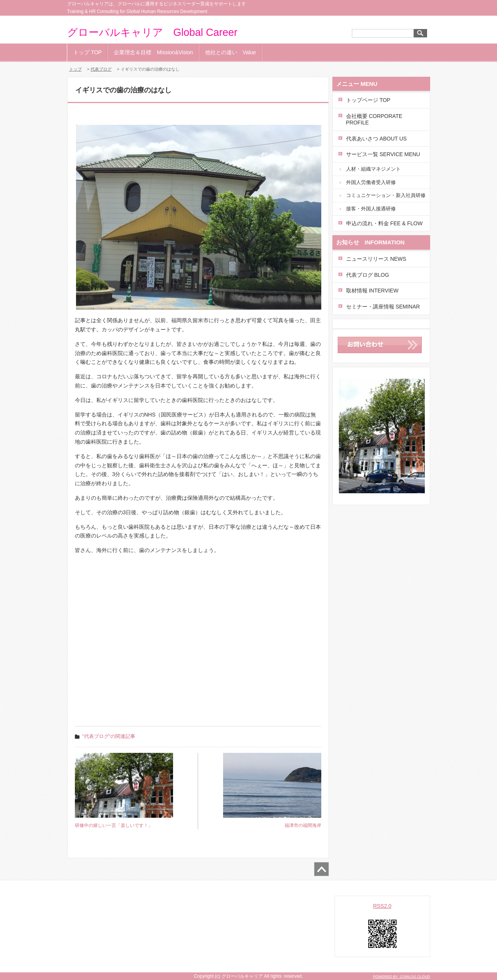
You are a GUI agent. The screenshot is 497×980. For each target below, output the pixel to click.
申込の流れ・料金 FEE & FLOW (384, 223)
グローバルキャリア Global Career (152, 32)
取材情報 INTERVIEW (372, 291)
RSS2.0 (382, 906)
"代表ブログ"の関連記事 (109, 736)
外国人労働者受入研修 (371, 182)
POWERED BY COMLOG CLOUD (401, 976)
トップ (75, 69)
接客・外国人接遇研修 (371, 209)
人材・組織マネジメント (373, 169)
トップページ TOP (368, 100)
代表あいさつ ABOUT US (376, 139)
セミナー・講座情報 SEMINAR (383, 307)
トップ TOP (87, 52)
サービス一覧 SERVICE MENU (383, 154)
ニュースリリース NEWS (376, 259)
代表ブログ (101, 69)
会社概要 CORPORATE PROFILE (374, 119)
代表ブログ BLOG (368, 275)
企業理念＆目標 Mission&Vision (153, 52)
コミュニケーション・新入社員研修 (386, 195)
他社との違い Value (231, 52)
